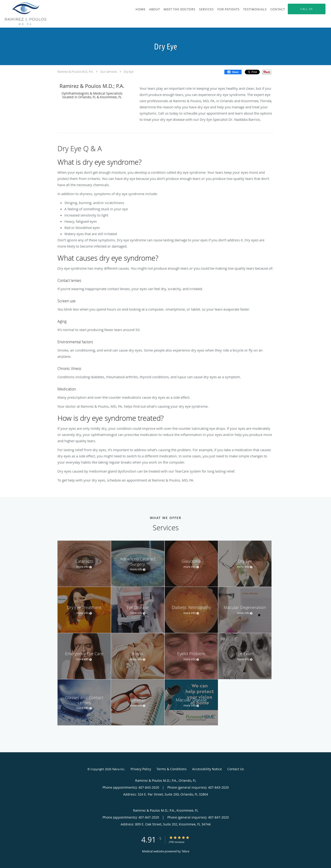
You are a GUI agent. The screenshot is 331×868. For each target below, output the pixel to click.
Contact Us (236, 769)
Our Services (109, 72)
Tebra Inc (118, 769)
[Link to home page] (23, 14)
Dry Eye (129, 72)
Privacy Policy (141, 769)
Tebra (185, 851)
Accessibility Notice (207, 769)
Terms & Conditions (172, 769)
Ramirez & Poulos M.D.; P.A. (76, 72)
